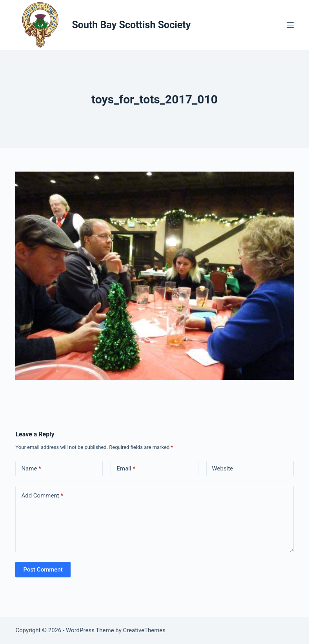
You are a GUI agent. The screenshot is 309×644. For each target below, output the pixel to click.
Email (126, 469)
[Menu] (290, 25)
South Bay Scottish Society (131, 25)
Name (31, 469)
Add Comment (42, 496)
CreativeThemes (145, 630)
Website (223, 469)
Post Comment (43, 570)
